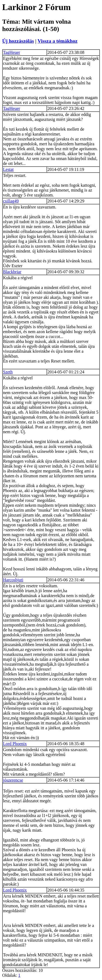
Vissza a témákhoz (58, 41)
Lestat (8, 169)
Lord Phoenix (15, 744)
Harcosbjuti (13, 580)
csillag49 (11, 201)
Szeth (8, 372)
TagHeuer (12, 52)
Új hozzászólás (18, 41)
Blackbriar (12, 272)
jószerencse (13, 780)
